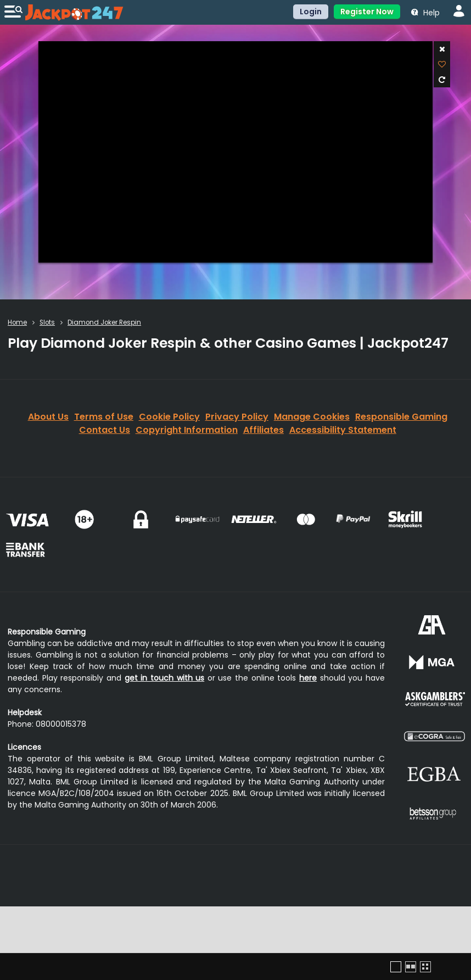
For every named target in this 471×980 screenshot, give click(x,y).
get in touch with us (165, 678)
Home (17, 322)
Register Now (367, 12)
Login (311, 12)
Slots (47, 322)
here (308, 678)
